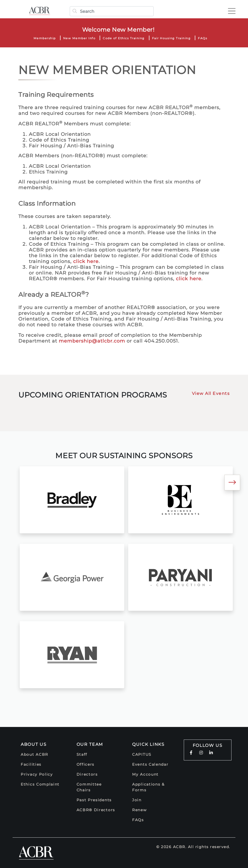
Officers (86, 764)
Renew (139, 810)
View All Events (211, 393)
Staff (82, 754)
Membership (45, 38)
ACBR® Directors (96, 810)
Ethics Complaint (40, 784)
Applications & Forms (148, 787)
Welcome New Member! (118, 30)
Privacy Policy (37, 774)
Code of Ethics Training (124, 38)
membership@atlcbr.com (92, 341)
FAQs (203, 38)
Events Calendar (150, 764)
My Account (145, 774)
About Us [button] (34, 744)
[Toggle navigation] (231, 11)
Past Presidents (94, 800)
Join (137, 800)
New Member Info (79, 38)
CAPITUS (142, 754)
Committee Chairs (89, 787)
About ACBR (34, 754)
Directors (87, 774)
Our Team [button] (90, 744)
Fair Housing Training (171, 38)
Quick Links (148, 744)
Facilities (31, 764)
